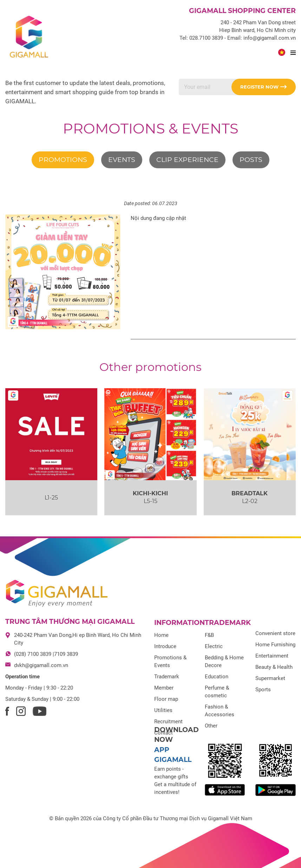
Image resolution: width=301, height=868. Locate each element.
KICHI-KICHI (150, 493)
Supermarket (270, 678)
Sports (263, 690)
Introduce (165, 646)
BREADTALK (250, 493)
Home (161, 635)
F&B (209, 635)
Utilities (163, 710)
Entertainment (272, 656)
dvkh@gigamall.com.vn (41, 665)
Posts (251, 160)
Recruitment (168, 722)
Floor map (166, 699)
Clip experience (187, 160)
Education (217, 677)
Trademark (167, 677)
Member (164, 688)
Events (122, 160)
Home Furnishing (275, 645)
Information (179, 623)
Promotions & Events (151, 128)
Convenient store (275, 633)
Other (211, 726)
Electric (214, 646)
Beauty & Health (274, 667)
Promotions (63, 160)
